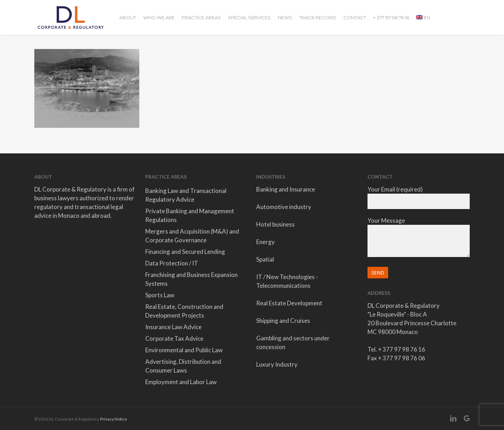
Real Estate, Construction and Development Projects (184, 311)
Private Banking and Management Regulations (190, 215)
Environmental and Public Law (184, 350)
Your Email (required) (419, 197)
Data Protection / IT (172, 263)
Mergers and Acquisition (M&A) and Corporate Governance (192, 236)
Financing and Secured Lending (185, 252)
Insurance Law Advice (173, 327)
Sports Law (160, 295)
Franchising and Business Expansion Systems (191, 279)
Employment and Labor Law (181, 382)
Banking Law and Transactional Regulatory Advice (186, 195)
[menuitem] (423, 18)
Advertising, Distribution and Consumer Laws (183, 366)
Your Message (419, 238)
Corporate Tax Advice (174, 338)
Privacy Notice (114, 419)
